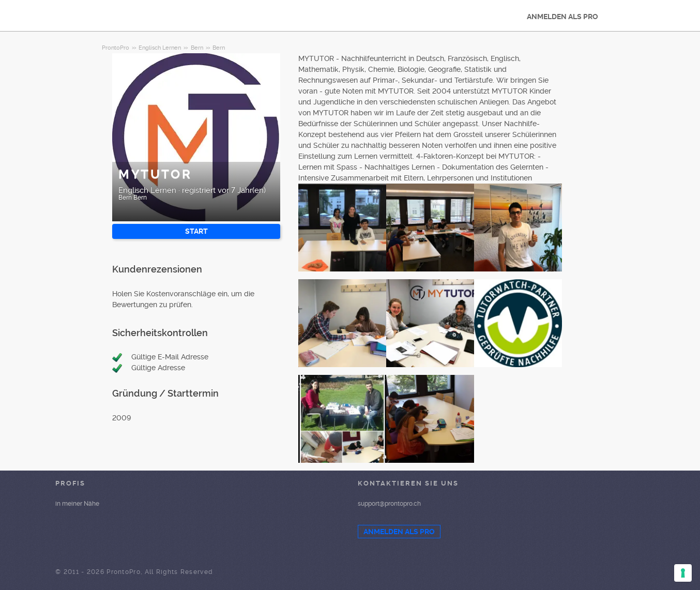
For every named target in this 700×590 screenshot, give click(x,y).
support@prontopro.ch (389, 504)
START (196, 231)
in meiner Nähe (77, 504)
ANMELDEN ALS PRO (562, 17)
